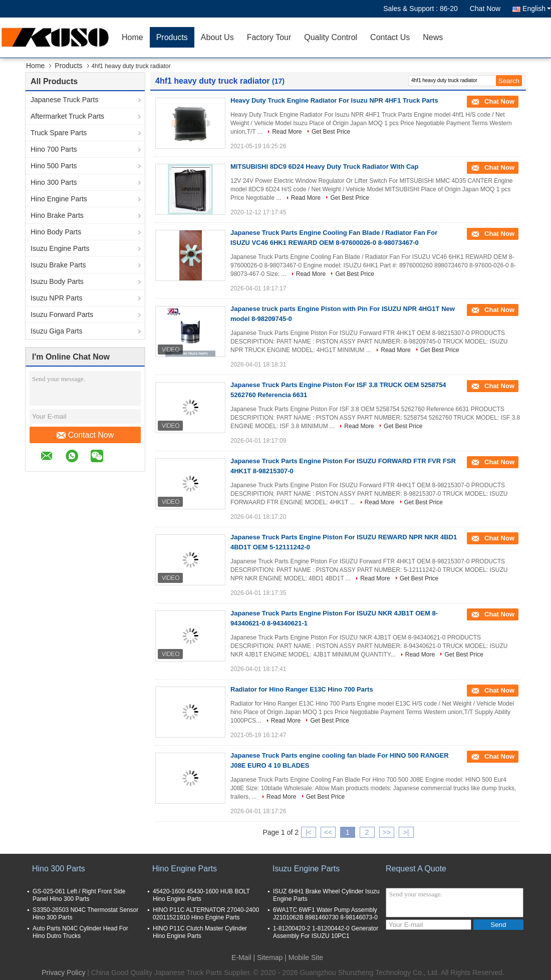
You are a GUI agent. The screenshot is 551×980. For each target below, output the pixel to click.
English (537, 9)
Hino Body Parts (56, 232)
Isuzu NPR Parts (56, 298)
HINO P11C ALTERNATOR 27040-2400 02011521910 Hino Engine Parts (206, 914)
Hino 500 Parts (54, 166)
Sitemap (270, 957)
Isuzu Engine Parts (60, 248)
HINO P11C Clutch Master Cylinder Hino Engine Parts (200, 932)
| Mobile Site (304, 957)
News (433, 37)
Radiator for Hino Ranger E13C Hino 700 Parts (302, 689)
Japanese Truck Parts (64, 100)
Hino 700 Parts (54, 149)
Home (132, 37)
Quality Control (331, 37)
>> (386, 832)
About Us (217, 37)
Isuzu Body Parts (57, 281)
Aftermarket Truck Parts (67, 116)
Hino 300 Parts (54, 182)
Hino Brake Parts (57, 215)
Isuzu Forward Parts (62, 314)
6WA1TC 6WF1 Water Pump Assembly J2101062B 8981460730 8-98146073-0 (325, 914)
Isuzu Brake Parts (58, 265)
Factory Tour (269, 37)
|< (309, 832)
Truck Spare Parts (59, 133)
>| (406, 832)
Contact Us (390, 37)
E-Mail (241, 957)
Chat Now (485, 9)
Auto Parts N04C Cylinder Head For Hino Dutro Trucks (80, 932)
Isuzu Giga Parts (57, 331)
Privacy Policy (63, 972)
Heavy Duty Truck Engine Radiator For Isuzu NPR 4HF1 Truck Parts (334, 100)
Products (172, 37)
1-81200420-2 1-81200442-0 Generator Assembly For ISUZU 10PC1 (326, 932)
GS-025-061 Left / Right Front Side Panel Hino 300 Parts (79, 895)
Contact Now (85, 435)
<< (328, 832)
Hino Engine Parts (59, 199)
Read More (287, 132)
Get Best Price (331, 132)
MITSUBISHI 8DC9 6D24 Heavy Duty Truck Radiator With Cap (325, 167)
